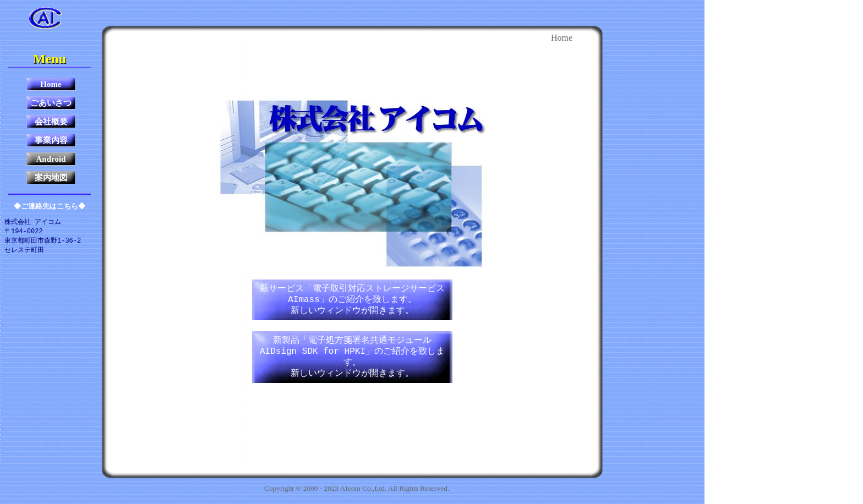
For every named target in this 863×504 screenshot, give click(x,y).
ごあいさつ (51, 103)
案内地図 (51, 178)
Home (51, 84)
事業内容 (51, 140)
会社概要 (51, 122)
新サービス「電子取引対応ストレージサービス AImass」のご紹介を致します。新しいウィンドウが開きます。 (352, 300)
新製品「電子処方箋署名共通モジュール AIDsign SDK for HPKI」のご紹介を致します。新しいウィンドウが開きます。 (352, 357)
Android (51, 159)
